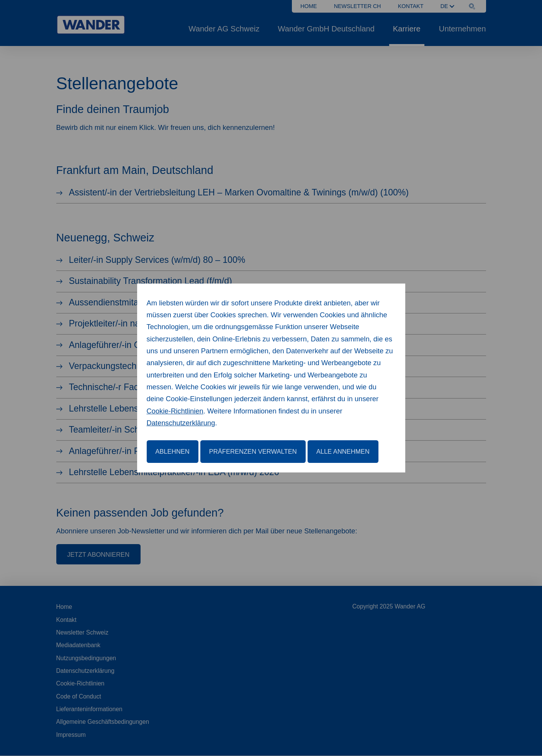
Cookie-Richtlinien (175, 411)
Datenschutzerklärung (181, 423)
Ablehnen (173, 452)
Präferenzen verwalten (253, 452)
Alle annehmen (343, 452)
